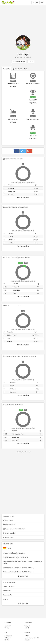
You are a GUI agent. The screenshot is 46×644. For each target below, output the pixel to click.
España (6, 599)
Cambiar (27, 640)
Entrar (26, 636)
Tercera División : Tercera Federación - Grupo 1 (18, 568)
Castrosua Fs (7, 595)
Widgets (27, 626)
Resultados (17, 69)
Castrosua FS (8, 591)
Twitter (7, 628)
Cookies (7, 640)
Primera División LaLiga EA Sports (14, 553)
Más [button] (26, 69)
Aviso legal (8, 636)
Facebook (8, 626)
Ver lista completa (23, 198)
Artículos (27, 628)
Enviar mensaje (19, 62)
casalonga (23, 54)
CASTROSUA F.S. (9, 587)
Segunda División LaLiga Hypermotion (15, 557)
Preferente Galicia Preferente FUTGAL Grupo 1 (18, 572)
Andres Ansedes (10, 533)
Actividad (6, 69)
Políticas (7, 638)
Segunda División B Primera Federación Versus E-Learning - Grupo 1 (23, 562)
